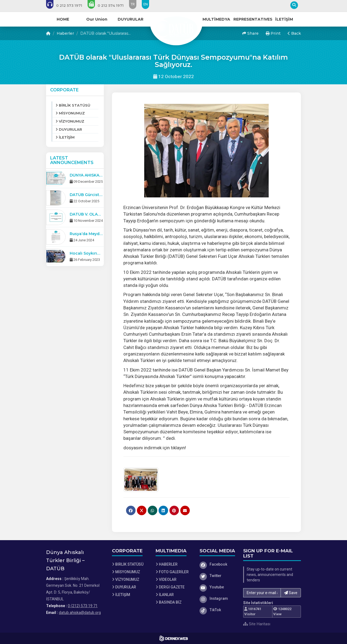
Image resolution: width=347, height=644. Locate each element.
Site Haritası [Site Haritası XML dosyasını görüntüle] (257, 624)
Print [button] (273, 33)
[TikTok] (217, 610)
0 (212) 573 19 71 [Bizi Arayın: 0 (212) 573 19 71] (83, 606)
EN (146, 4)
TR (133, 4)
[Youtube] (217, 587)
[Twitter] (217, 576)
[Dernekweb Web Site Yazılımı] (174, 638)
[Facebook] (217, 564)
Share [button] (250, 33)
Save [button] (291, 593)
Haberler (65, 33)
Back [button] (294, 33)
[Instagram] (217, 598)
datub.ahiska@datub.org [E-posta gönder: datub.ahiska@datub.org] (80, 613)
